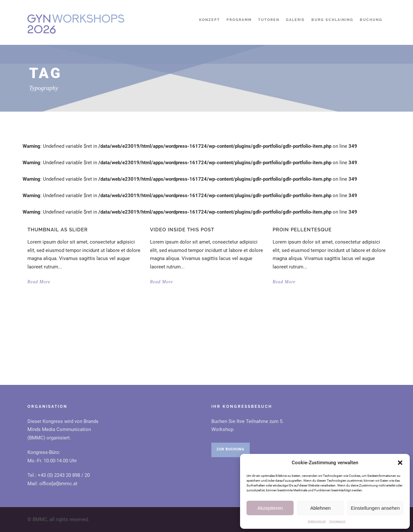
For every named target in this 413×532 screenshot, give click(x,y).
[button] (400, 463)
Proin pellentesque (302, 230)
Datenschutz (317, 521)
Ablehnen (320, 508)
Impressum (337, 521)
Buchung (371, 20)
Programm (239, 20)
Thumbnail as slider (58, 230)
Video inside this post (182, 230)
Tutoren (269, 20)
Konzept (210, 20)
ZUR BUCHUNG (231, 449)
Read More (39, 282)
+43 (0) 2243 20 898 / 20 (64, 475)
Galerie (295, 20)
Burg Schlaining (332, 20)
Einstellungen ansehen (375, 508)
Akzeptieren (270, 508)
